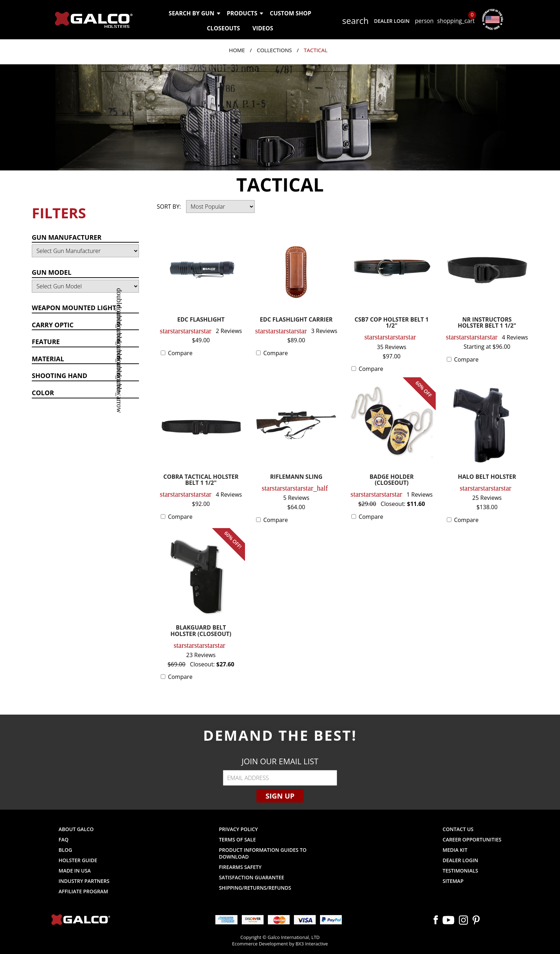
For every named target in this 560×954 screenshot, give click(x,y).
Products (245, 13)
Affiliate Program (83, 891)
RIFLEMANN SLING (296, 477)
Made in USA (75, 871)
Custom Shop (290, 13)
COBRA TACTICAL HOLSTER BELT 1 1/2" (201, 480)
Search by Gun (194, 13)
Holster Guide (78, 860)
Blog (65, 850)
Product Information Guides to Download (263, 853)
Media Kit (455, 850)
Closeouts (223, 28)
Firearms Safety (240, 867)
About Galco (76, 829)
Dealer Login (392, 21)
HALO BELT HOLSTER (487, 477)
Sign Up (280, 796)
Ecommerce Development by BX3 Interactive (280, 944)
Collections (274, 50)
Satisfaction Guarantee (252, 877)
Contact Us (458, 829)
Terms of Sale (237, 839)
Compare (180, 353)
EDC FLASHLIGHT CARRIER (296, 320)
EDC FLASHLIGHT (201, 320)
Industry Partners (84, 881)
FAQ (64, 839)
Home (237, 50)
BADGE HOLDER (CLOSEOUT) (392, 480)
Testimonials (460, 871)
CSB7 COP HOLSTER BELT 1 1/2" (392, 323)
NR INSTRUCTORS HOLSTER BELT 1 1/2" (487, 323)
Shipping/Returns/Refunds (255, 888)
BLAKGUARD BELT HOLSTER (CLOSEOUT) (201, 631)
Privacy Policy (238, 829)
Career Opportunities (472, 839)
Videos (263, 28)
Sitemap (453, 881)
